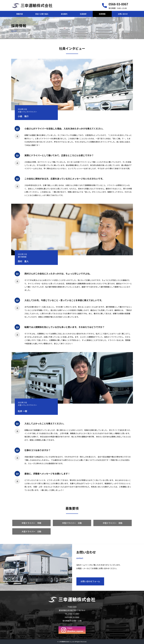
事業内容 (20, 14)
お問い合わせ (123, 14)
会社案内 (64, 14)
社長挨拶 (83, 14)
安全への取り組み (42, 14)
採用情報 (102, 14)
